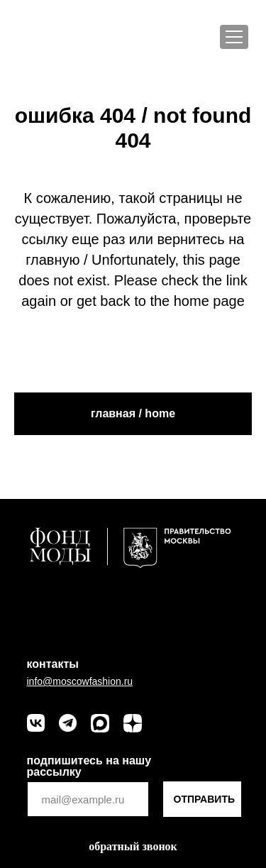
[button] (133, 847)
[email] (88, 799)
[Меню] (234, 37)
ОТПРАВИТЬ (205, 799)
